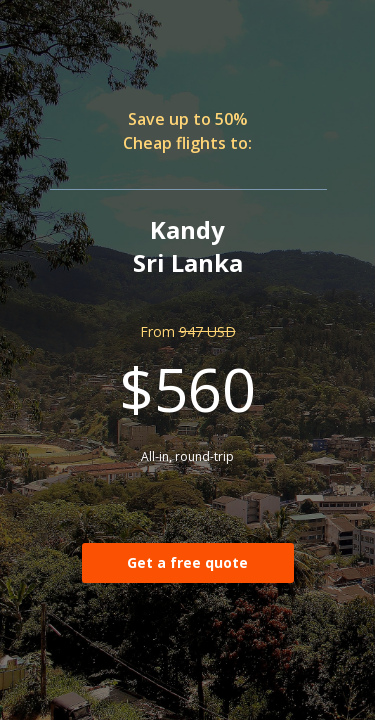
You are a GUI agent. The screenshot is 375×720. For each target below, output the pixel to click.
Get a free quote (187, 562)
